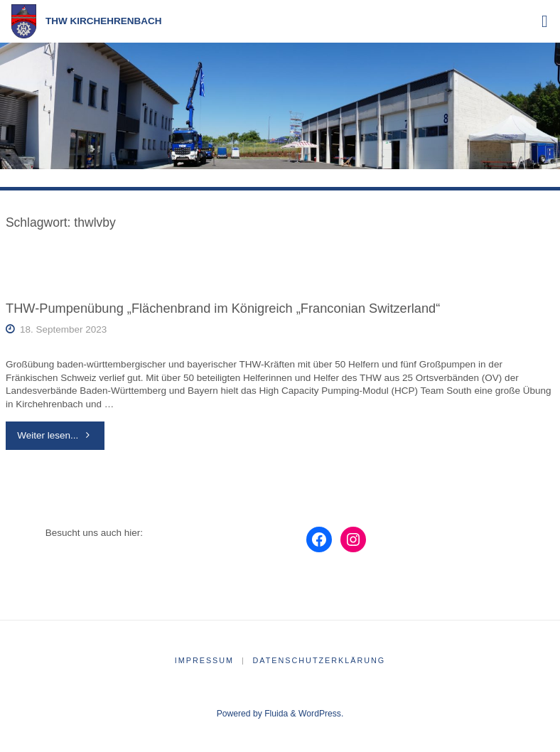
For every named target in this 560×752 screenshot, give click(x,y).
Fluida (275, 714)
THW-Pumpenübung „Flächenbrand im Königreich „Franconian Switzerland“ (223, 308)
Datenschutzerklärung (319, 660)
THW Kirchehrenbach (104, 21)
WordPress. (321, 714)
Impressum (204, 660)
